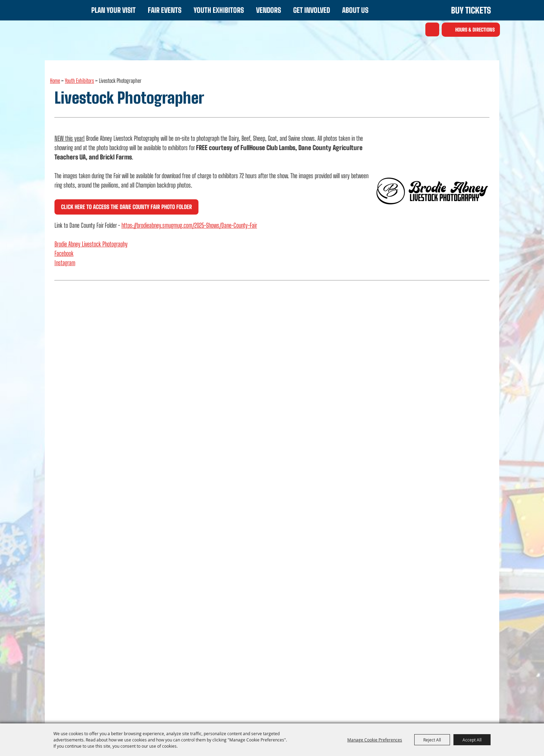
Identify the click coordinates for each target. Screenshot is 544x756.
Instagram (65, 263)
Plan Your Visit (113, 10)
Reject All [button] (432, 740)
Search (432, 29)
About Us (355, 10)
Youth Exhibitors (219, 10)
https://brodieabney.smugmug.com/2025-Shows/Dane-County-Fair (189, 225)
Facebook (64, 253)
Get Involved (312, 10)
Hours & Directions (475, 30)
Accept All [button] (472, 740)
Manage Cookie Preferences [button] (375, 740)
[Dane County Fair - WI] (64, 29)
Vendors (269, 10)
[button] (432, 191)
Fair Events (165, 10)
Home (55, 81)
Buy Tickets (471, 10)
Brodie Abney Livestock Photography (91, 244)
